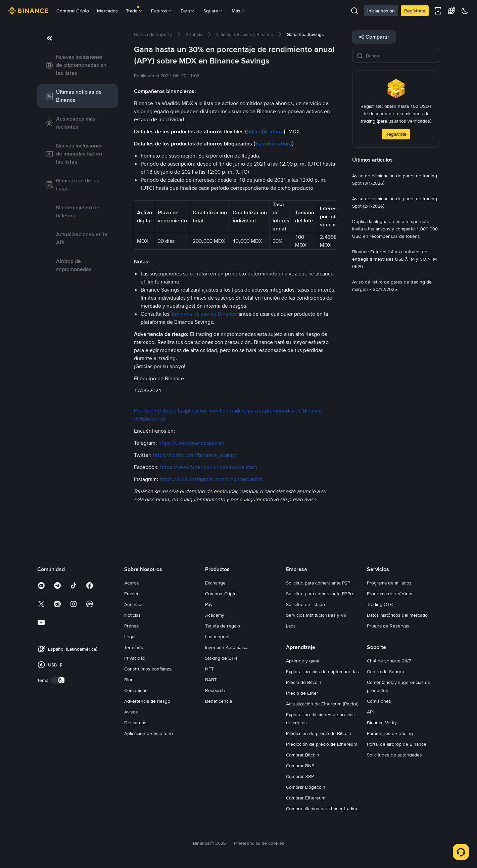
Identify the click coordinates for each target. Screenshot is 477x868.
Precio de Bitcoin (304, 682)
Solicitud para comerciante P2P (318, 583)
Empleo (132, 594)
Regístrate (415, 11)
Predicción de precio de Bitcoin (319, 733)
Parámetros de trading (390, 733)
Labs (291, 626)
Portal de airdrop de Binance (397, 744)
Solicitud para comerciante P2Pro (320, 594)
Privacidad (135, 658)
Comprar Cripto (73, 11)
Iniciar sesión (381, 11)
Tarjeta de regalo (223, 626)
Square (213, 11)
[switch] (58, 680)
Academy (215, 615)
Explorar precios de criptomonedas (322, 671)
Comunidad (136, 690)
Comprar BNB (300, 766)
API (370, 712)
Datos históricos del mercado (397, 615)
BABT (211, 680)
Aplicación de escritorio (149, 733)
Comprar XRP (300, 776)
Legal (130, 637)
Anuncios (134, 604)
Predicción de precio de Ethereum (322, 744)
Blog (129, 680)
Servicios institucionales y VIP (317, 615)
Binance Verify (382, 723)
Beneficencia (219, 701)
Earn (188, 11)
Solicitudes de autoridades (394, 755)
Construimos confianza (148, 669)
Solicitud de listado (305, 604)
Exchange (215, 583)
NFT (209, 669)
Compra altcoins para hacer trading (322, 809)
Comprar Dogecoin (306, 787)
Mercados (107, 11)
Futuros (162, 11)
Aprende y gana (303, 661)
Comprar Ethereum (306, 798)
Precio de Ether (302, 693)
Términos (134, 647)
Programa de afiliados (389, 583)
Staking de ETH (221, 658)
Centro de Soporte (386, 671)
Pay (209, 604)
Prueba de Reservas (388, 626)
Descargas (135, 723)
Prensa (131, 626)
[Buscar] (401, 56)
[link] (78, 65)
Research (215, 690)
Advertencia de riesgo (147, 701)
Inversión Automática (227, 647)
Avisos (131, 712)
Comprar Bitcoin (303, 755)
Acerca (131, 583)
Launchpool (217, 637)
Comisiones (379, 701)
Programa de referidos (390, 594)
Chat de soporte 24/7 (389, 661)
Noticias (132, 615)
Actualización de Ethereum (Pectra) (322, 704)
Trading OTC (380, 604)
